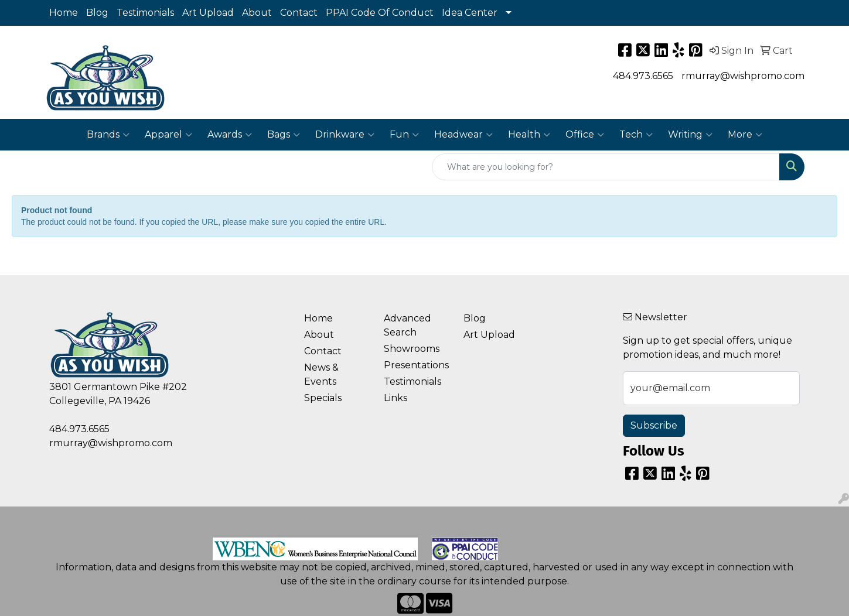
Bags (284, 135)
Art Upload (208, 13)
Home (64, 13)
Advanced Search (408, 325)
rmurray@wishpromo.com (743, 76)
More (745, 135)
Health (529, 135)
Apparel (168, 135)
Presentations (416, 365)
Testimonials (145, 13)
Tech (636, 135)
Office (585, 135)
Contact (299, 13)
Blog (97, 13)
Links (395, 398)
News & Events (321, 374)
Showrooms (412, 349)
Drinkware (345, 135)
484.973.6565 (643, 76)
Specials (323, 398)
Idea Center (470, 13)
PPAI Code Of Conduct (380, 13)
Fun (404, 135)
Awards (230, 135)
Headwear (463, 135)
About (257, 13)
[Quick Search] (606, 167)
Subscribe (654, 425)
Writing (690, 135)
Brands (108, 135)
